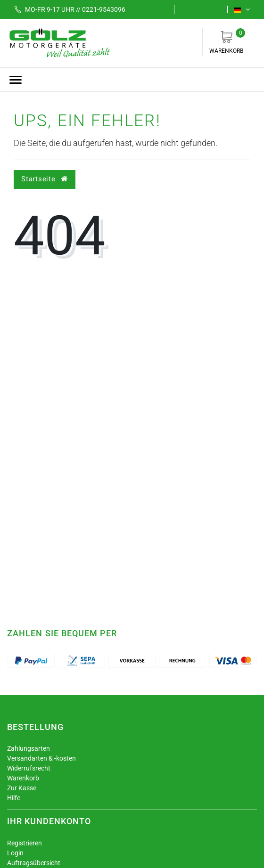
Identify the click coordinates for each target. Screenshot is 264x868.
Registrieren (25, 843)
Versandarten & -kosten (41, 758)
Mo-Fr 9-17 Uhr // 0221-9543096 (67, 9)
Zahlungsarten (29, 748)
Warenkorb (226, 41)
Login (15, 853)
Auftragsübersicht (34, 863)
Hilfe (14, 798)
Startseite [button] (44, 179)
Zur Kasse (22, 788)
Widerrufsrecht (29, 768)
